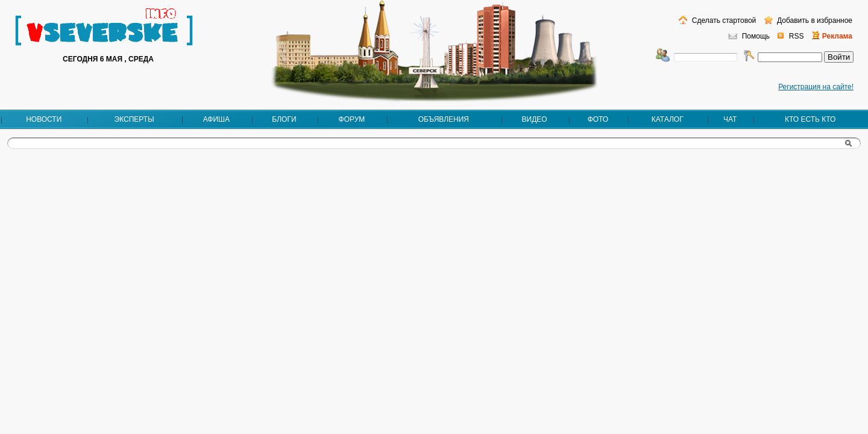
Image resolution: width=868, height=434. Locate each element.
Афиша (216, 119)
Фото (598, 119)
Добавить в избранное (814, 20)
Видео (535, 119)
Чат (730, 119)
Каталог (668, 119)
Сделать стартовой (723, 20)
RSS (797, 36)
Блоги (284, 119)
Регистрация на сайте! (816, 87)
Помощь (756, 36)
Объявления (444, 119)
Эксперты (134, 119)
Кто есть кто (810, 119)
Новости (44, 119)
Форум (352, 119)
